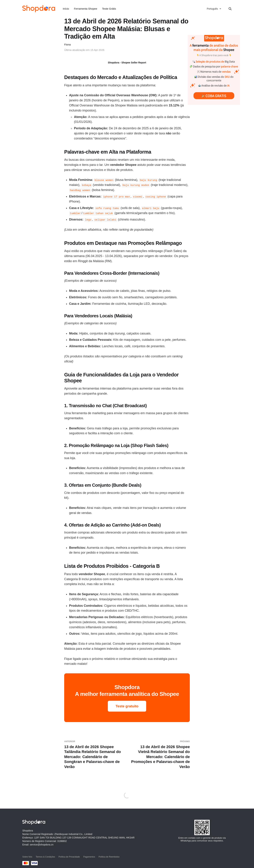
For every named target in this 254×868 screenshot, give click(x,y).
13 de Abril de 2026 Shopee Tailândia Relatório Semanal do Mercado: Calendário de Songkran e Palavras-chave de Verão (94, 755)
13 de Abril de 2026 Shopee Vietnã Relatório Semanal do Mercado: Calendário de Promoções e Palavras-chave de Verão (160, 755)
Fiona (67, 44)
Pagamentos (89, 857)
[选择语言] (214, 9)
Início (66, 9)
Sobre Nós (27, 857)
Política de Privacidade (69, 857)
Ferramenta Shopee (86, 9)
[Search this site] (230, 9)
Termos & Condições (45, 857)
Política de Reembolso (109, 857)
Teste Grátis (109, 9)
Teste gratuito (127, 706)
